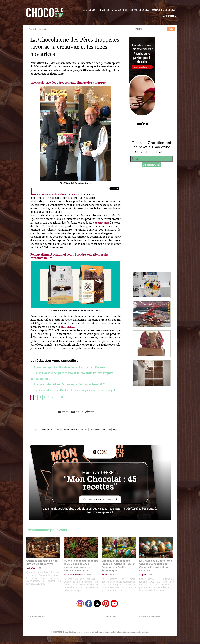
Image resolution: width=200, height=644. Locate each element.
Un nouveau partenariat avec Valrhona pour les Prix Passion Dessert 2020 (71, 384)
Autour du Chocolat (164, 10)
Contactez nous (36, 625)
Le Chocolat (90, 10)
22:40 (148, 580)
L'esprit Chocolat (140, 10)
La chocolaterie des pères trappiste (56, 194)
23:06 (111, 583)
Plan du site (109, 625)
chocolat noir (101, 223)
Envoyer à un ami (51, 417)
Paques (83, 439)
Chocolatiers (119, 10)
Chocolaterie (68, 327)
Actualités (170, 16)
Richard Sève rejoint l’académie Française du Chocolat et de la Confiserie (71, 367)
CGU (69, 625)
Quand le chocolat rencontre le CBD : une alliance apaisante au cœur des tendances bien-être (81, 573)
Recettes (104, 10)
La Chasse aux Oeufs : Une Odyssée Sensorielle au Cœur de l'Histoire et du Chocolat (155, 573)
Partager (105, 417)
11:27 (37, 577)
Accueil (32, 29)
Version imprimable (80, 417)
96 (63, 403)
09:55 (86, 580)
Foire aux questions (149, 625)
